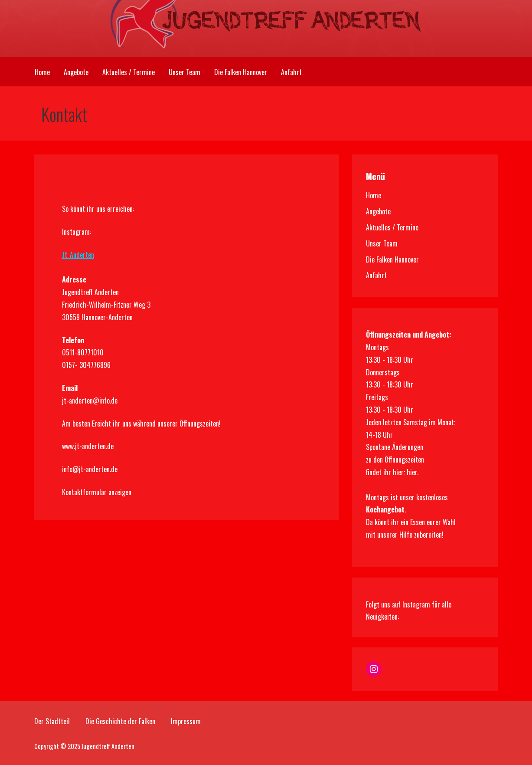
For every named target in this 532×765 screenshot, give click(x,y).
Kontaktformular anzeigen (97, 492)
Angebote (76, 72)
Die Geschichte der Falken (120, 721)
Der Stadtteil (52, 721)
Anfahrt (291, 72)
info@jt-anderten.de (90, 469)
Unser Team (184, 72)
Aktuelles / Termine (129, 72)
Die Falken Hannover (241, 72)
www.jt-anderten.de (88, 446)
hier (412, 472)
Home (42, 72)
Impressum (186, 721)
